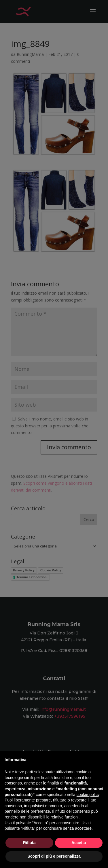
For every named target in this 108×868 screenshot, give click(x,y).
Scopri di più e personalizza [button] (54, 856)
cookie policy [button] (88, 795)
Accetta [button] (79, 843)
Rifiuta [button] (29, 843)
